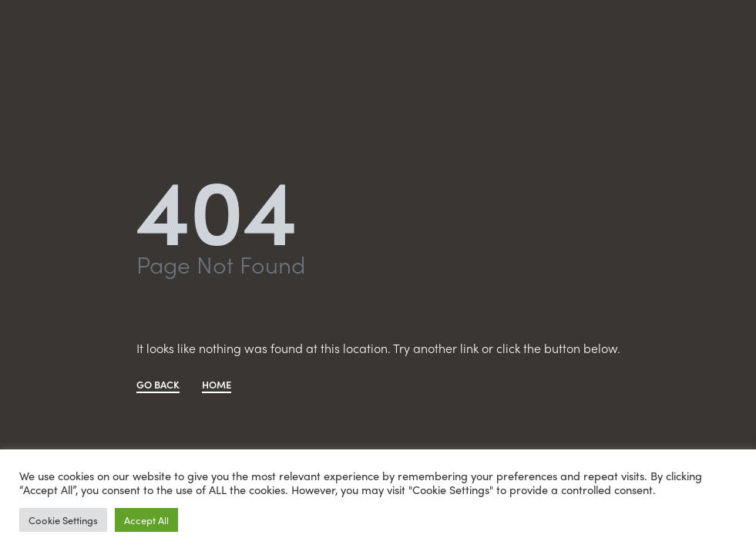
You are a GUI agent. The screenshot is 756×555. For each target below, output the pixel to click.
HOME (217, 385)
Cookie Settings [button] (63, 520)
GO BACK (158, 385)
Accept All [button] (146, 520)
